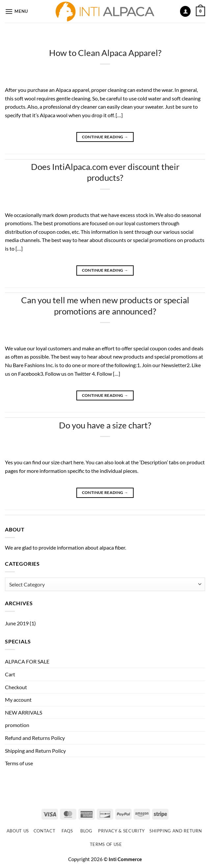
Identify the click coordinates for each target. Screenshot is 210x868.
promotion (17, 725)
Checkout (16, 687)
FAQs (67, 831)
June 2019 (17, 623)
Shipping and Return (176, 831)
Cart (10, 674)
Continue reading (105, 137)
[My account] (185, 11)
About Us (18, 831)
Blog (86, 831)
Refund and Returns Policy (35, 738)
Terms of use (19, 763)
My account (18, 700)
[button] (16, 11)
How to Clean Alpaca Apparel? (105, 53)
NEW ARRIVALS (24, 712)
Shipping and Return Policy (35, 751)
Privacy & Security (121, 831)
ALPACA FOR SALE (27, 661)
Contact (45, 831)
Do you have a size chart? (105, 425)
